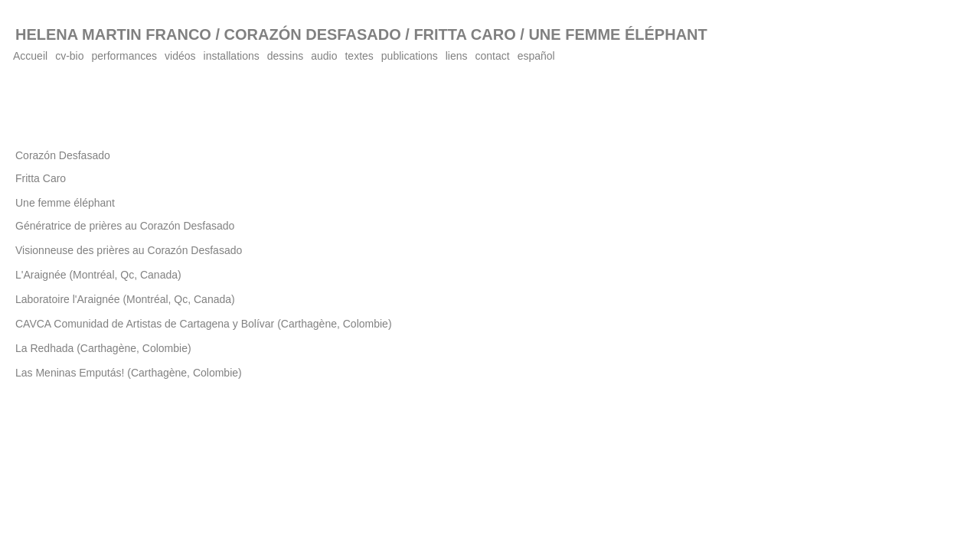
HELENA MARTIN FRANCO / (118, 34)
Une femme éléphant (65, 203)
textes (359, 56)
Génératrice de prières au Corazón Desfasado (125, 226)
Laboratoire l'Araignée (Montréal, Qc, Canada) (125, 299)
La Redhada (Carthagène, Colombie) (103, 348)
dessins (285, 56)
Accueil (30, 56)
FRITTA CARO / (469, 34)
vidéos (180, 56)
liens (457, 56)
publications (410, 56)
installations (232, 56)
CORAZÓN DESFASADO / (315, 34)
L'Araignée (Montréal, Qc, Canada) (98, 275)
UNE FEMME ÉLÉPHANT (617, 34)
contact (493, 56)
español (536, 56)
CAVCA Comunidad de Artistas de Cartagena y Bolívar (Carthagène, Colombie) (204, 324)
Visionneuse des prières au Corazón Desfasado (129, 250)
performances (125, 56)
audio (324, 56)
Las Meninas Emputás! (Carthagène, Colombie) (129, 373)
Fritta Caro (41, 178)
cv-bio (69, 56)
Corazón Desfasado (63, 155)
